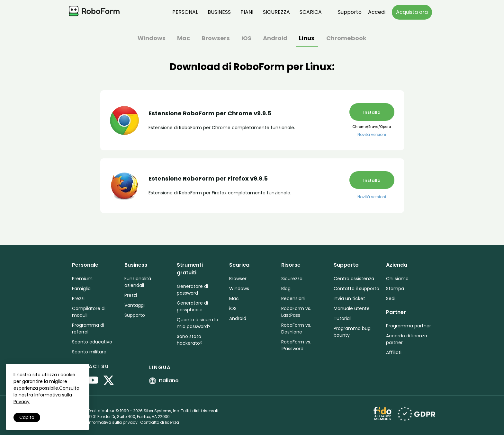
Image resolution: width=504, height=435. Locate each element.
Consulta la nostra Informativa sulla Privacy (46, 395)
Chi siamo (397, 279)
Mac (184, 39)
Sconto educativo (92, 342)
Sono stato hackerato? (190, 340)
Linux (307, 39)
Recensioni (293, 298)
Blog (286, 289)
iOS (246, 39)
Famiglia (81, 289)
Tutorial (342, 318)
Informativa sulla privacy (113, 422)
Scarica (311, 12)
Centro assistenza (354, 279)
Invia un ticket (349, 298)
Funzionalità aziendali (138, 282)
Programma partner (409, 326)
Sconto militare (89, 352)
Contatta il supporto (356, 289)
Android (275, 39)
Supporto (350, 12)
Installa (372, 112)
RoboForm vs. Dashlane (296, 328)
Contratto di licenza (160, 422)
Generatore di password (192, 290)
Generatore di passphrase (192, 306)
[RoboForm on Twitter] (109, 381)
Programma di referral (88, 328)
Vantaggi (135, 305)
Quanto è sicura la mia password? (198, 323)
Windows (152, 39)
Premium (82, 279)
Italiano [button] (164, 381)
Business (219, 12)
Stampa (395, 289)
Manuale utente (352, 308)
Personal (185, 12)
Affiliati (394, 352)
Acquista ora (412, 12)
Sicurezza (276, 12)
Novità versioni (372, 134)
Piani (247, 12)
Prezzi (78, 298)
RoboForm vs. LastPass (296, 312)
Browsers (216, 39)
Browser (238, 279)
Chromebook (346, 39)
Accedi (377, 12)
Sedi (391, 298)
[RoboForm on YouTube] (93, 381)
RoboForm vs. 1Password (296, 345)
